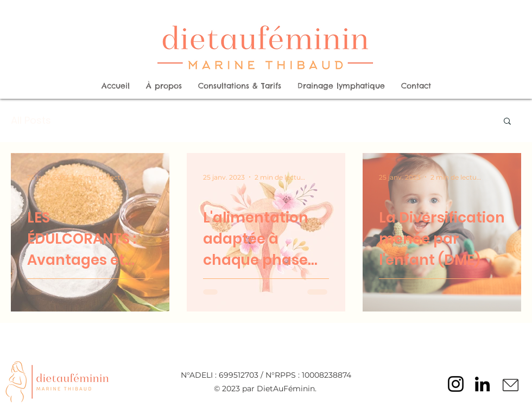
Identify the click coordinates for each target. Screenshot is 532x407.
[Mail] (510, 385)
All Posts (31, 120)
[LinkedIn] (482, 384)
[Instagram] (456, 384)
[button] (507, 122)
